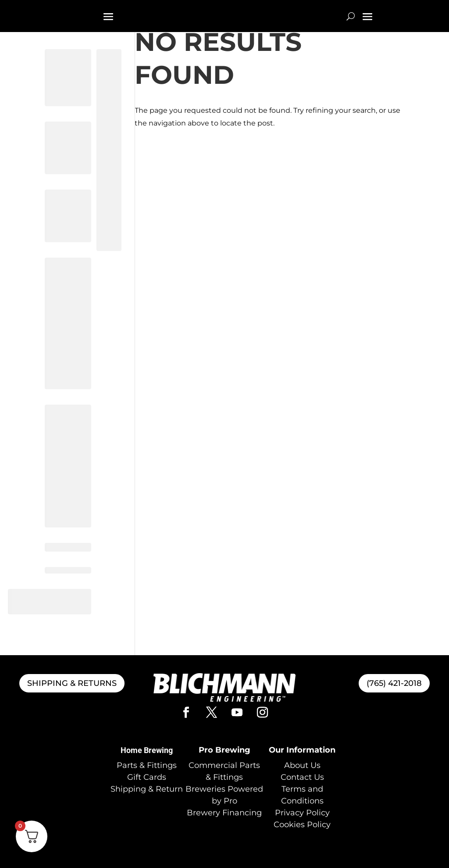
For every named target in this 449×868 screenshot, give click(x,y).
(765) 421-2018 (394, 683)
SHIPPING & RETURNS (72, 683)
